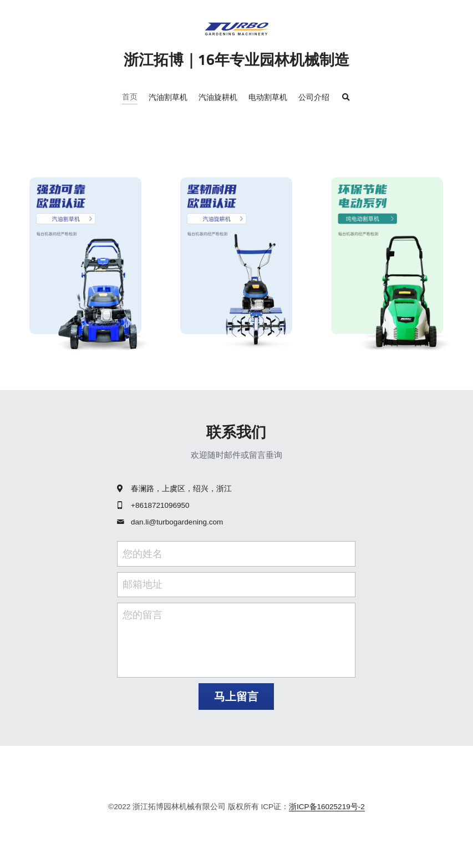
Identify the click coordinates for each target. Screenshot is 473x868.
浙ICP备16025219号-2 (327, 807)
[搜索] (346, 98)
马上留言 (236, 697)
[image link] (85, 262)
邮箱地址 (143, 584)
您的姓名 (143, 553)
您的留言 (143, 615)
